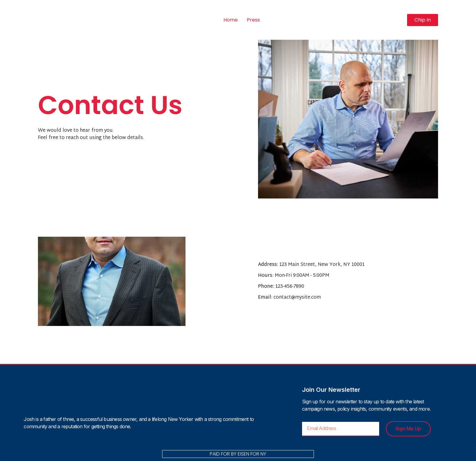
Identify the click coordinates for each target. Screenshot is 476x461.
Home (231, 20)
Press (253, 20)
